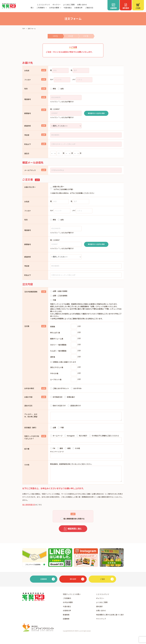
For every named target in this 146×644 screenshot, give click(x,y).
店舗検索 (66, 623)
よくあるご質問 (69, 5)
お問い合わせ (82, 5)
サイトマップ (101, 623)
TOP (24, 29)
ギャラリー (57, 5)
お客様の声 (78, 8)
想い (32, 8)
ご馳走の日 (89, 8)
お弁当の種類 (68, 606)
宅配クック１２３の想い (72, 598)
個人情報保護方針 (29, 509)
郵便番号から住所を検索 (96, 113)
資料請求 (99, 610)
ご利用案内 (67, 602)
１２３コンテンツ (43, 5)
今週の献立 (68, 8)
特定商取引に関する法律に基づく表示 (110, 619)
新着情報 (66, 619)
